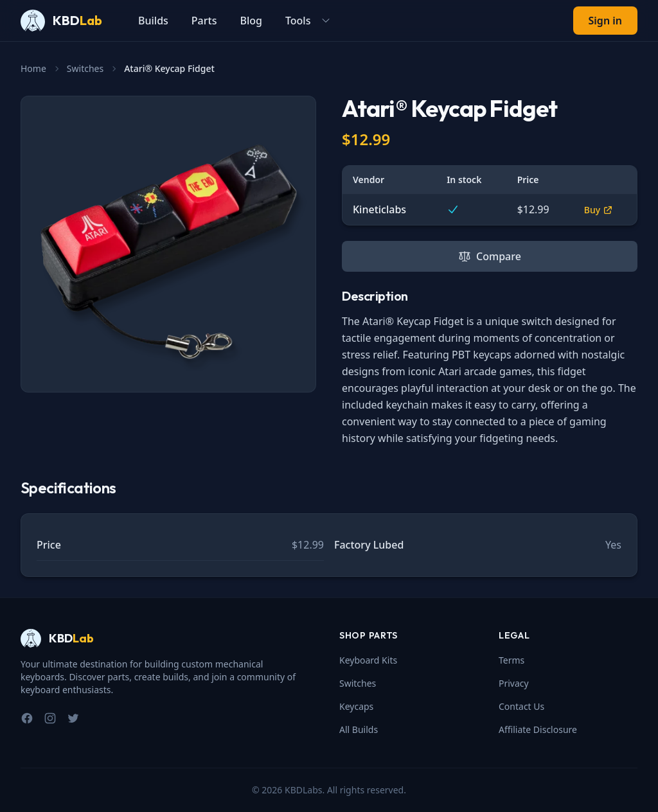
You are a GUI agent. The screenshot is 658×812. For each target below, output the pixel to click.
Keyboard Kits (368, 660)
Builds (153, 21)
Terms (511, 660)
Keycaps (356, 706)
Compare (490, 256)
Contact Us (521, 706)
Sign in (605, 21)
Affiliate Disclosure (538, 729)
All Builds (359, 729)
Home (33, 68)
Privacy (514, 683)
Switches (85, 68)
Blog (251, 21)
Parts (204, 21)
